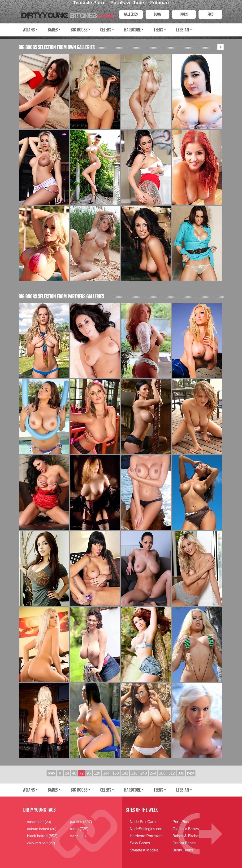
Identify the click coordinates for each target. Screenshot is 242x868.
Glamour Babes (186, 829)
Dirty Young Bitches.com (66, 14)
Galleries (131, 14)
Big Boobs (79, 30)
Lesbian (183, 30)
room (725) (79, 829)
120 (97, 773)
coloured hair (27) (41, 843)
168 (116, 773)
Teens (158, 30)
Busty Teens (183, 850)
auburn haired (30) (42, 829)
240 (144, 773)
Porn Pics (181, 822)
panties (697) (81, 822)
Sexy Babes (140, 843)
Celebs (106, 30)
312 (172, 773)
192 (125, 773)
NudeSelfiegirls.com (147, 829)
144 (106, 773)
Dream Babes (184, 843)
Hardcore (132, 30)
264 (153, 773)
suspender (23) (39, 822)
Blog (157, 14)
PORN (184, 14)
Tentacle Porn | (91, 3)
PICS (210, 14)
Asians (29, 30)
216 (134, 773)
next (191, 773)
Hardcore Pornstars (146, 836)
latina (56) (78, 836)
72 (82, 773)
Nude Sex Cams (144, 822)
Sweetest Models (144, 850)
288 (162, 773)
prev (51, 773)
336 (181, 773)
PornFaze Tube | (129, 3)
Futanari (160, 3)
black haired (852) (42, 836)
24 (67, 773)
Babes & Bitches (186, 836)
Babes (53, 30)
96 (89, 773)
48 (74, 773)
